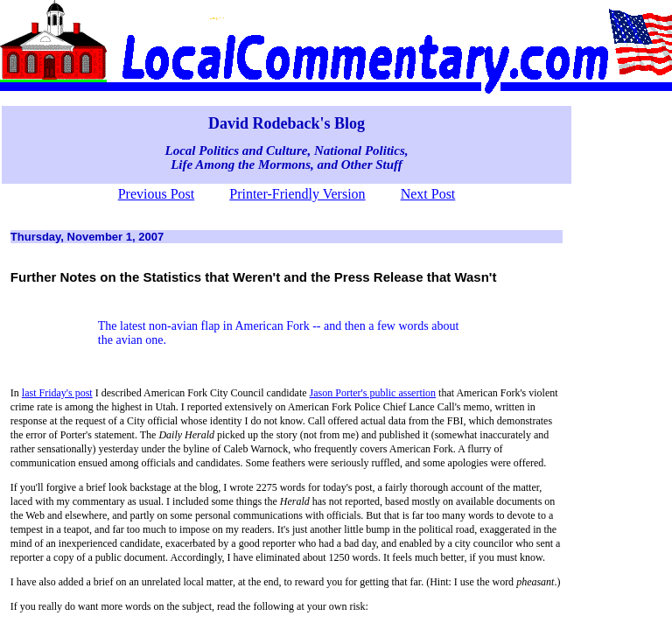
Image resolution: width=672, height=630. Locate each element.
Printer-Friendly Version (297, 194)
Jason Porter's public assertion (373, 393)
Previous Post (157, 194)
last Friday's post (57, 393)
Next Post (428, 194)
